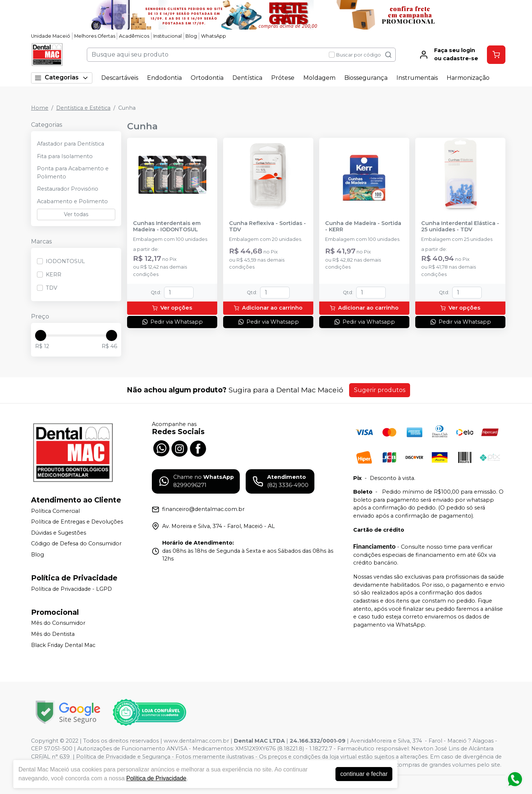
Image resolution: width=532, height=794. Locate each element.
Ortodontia (207, 78)
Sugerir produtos (380, 390)
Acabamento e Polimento (72, 201)
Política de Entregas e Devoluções (77, 522)
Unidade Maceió (51, 36)
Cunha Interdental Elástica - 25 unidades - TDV (460, 226)
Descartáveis (120, 78)
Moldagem (319, 78)
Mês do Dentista (53, 634)
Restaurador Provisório (68, 189)
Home (40, 108)
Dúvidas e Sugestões (59, 533)
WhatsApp (214, 36)
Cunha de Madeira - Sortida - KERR (363, 226)
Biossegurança (366, 78)
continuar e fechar (364, 774)
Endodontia (164, 78)
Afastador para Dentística (71, 144)
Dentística (247, 78)
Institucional (168, 36)
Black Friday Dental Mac (63, 645)
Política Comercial (55, 511)
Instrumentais (417, 78)
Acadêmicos (134, 36)
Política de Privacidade (156, 778)
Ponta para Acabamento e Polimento (73, 173)
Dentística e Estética (83, 108)
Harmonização (468, 78)
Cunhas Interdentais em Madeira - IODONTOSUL (167, 226)
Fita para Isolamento (65, 156)
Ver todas (76, 214)
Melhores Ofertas (95, 36)
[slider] (41, 335)
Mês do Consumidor (58, 623)
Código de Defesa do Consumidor (76, 544)
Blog (191, 36)
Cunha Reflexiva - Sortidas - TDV (267, 226)
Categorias (62, 78)
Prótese (283, 78)
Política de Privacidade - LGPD (71, 589)
